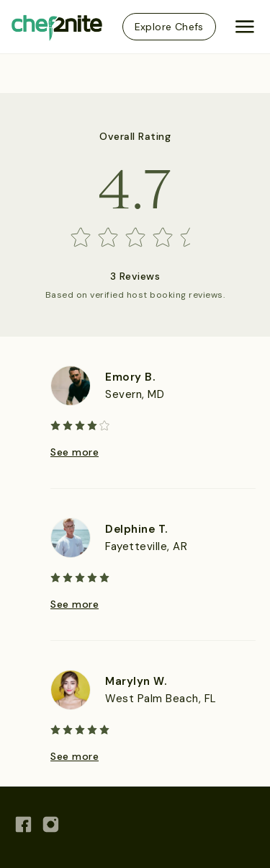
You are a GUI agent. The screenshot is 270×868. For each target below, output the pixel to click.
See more (75, 452)
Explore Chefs (169, 27)
